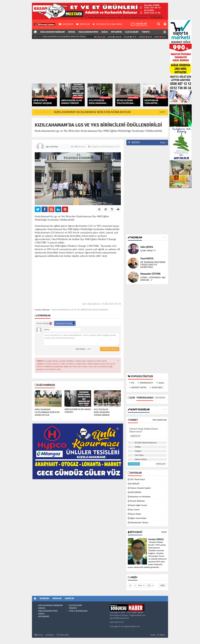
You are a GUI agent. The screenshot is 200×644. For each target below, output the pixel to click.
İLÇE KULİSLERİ (132, 32)
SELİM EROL (156, 388)
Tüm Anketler (159, 420)
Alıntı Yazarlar (139, 410)
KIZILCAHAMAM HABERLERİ (52, 32)
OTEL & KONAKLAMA (78, 611)
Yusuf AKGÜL (147, 259)
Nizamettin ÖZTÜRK (150, 274)
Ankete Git (135, 436)
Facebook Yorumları (65, 323)
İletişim (50, 635)
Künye (39, 635)
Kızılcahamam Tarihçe (139, 523)
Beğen (163, 143)
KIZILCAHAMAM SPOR (88, 32)
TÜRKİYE (146, 32)
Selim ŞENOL (147, 247)
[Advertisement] (100, 61)
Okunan (160, 398)
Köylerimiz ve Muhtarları (140, 497)
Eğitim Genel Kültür (138, 518)
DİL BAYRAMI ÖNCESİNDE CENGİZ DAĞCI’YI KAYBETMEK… (153, 265)
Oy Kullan (134, 464)
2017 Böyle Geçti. (138, 479)
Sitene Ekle (63, 635)
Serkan (160, 383)
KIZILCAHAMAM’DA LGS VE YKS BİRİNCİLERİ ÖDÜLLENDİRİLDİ (80, 310)
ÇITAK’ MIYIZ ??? (148, 251)
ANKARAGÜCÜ (145, 383)
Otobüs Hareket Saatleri (140, 488)
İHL (132, 383)
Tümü (164, 532)
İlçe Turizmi (135, 510)
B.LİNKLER (135, 484)
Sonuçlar (161, 464)
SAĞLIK (105, 32)
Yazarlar (135, 238)
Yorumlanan (145, 398)
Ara (163, 585)
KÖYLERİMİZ (116, 32)
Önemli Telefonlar (137, 501)
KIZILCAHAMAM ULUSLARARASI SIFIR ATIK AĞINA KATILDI (64, 37)
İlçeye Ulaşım (136, 514)
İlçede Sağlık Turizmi (139, 505)
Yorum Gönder (44, 323)
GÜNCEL (72, 32)
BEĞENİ (135, 143)
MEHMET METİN (138, 388)
